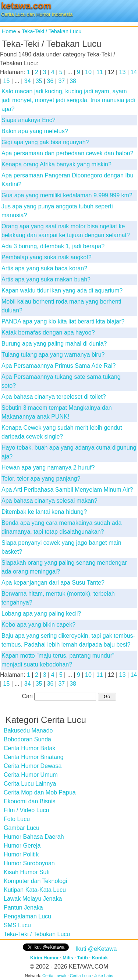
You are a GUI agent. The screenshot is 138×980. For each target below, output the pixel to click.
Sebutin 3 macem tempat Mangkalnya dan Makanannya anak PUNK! (57, 412)
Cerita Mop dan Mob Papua (40, 792)
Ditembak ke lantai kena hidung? (44, 512)
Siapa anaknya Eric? (29, 120)
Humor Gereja (22, 846)
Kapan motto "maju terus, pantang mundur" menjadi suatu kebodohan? (58, 660)
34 (28, 81)
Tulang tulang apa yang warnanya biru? (53, 355)
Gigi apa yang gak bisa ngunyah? (45, 142)
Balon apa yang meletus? (35, 131)
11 (100, 72)
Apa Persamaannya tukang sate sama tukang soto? (61, 381)
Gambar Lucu (22, 828)
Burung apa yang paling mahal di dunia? (54, 344)
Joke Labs (104, 976)
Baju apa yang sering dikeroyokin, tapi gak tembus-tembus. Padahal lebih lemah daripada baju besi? (68, 640)
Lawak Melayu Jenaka (33, 899)
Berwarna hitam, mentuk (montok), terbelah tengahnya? (58, 598)
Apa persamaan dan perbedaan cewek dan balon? (68, 153)
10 (88, 72)
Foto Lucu (17, 819)
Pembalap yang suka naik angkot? (47, 257)
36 (50, 81)
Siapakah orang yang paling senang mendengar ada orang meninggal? (64, 567)
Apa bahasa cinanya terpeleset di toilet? (54, 397)
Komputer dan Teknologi (35, 881)
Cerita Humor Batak (30, 748)
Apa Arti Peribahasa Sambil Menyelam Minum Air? (67, 490)
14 (134, 72)
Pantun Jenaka (23, 908)
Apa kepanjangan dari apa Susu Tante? (53, 583)
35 (39, 81)
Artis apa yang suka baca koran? (44, 268)
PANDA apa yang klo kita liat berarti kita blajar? (63, 321)
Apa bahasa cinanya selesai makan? (49, 501)
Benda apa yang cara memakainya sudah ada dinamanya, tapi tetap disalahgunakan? (61, 527)
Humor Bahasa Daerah (34, 837)
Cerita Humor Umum (31, 775)
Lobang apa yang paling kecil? (41, 614)
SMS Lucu (17, 925)
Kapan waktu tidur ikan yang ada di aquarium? (62, 290)
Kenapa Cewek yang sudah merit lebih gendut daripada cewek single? (62, 432)
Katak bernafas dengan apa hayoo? (48, 333)
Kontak (100, 958)
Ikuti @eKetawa (96, 949)
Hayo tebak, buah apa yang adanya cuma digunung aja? (69, 452)
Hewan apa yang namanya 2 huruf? (48, 468)
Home (9, 31)
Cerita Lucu (80, 976)
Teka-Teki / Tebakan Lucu (52, 31)
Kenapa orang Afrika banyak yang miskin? (56, 164)
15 (7, 81)
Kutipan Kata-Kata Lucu (35, 890)
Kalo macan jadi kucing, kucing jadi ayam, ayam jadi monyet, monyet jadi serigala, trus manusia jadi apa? (68, 100)
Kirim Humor (45, 958)
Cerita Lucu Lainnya (30, 784)
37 (61, 81)
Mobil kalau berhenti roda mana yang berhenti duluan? (61, 306)
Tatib (82, 958)
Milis (68, 958)
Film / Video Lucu (26, 810)
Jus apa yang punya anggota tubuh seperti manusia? (57, 211)
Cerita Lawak (54, 976)
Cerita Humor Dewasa (33, 766)
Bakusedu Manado (28, 730)
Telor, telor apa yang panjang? (41, 479)
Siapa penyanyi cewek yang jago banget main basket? (61, 547)
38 (73, 81)
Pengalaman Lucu (27, 916)
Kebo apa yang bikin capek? (38, 625)
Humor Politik (21, 854)
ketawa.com (26, 5)
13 (123, 72)
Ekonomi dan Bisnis (30, 801)
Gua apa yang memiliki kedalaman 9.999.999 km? (67, 195)
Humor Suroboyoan (29, 863)
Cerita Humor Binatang (34, 757)
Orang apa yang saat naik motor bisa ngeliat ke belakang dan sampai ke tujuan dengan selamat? (66, 231)
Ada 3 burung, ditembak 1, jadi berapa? (53, 246)
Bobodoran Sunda (27, 739)
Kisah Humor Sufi (27, 872)
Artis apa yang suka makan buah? (46, 279)
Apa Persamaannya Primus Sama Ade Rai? (59, 366)
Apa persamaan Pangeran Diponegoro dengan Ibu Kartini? (68, 180)
